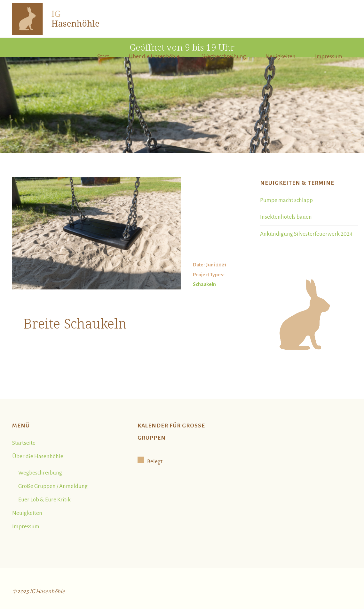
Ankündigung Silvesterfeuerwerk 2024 (306, 234)
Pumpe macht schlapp (286, 200)
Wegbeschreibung (40, 473)
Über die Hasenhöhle (38, 456)
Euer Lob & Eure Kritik (44, 500)
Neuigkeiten (27, 513)
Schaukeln (204, 284)
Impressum (26, 527)
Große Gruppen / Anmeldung (53, 486)
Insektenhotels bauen (286, 217)
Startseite (24, 443)
